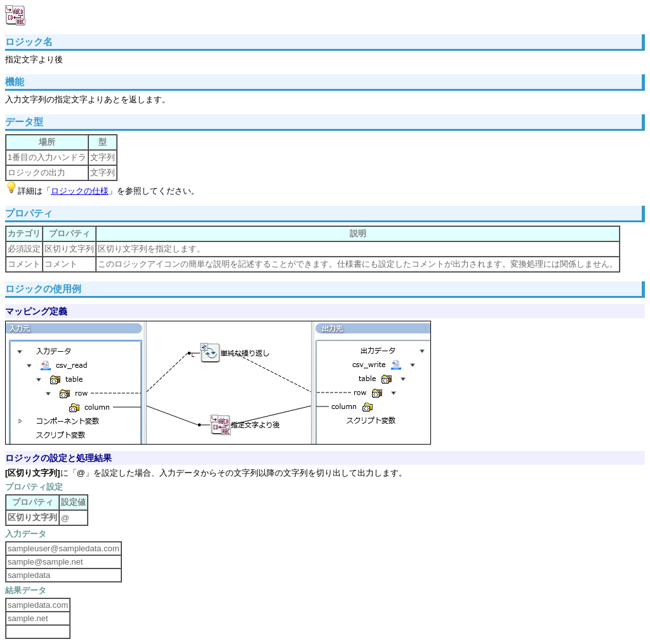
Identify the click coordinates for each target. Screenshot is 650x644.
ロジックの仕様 (80, 191)
